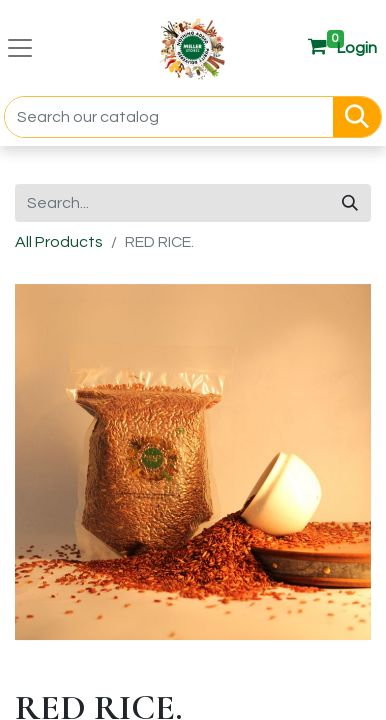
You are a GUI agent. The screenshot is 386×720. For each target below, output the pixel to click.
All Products (59, 242)
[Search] (357, 117)
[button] (357, 48)
